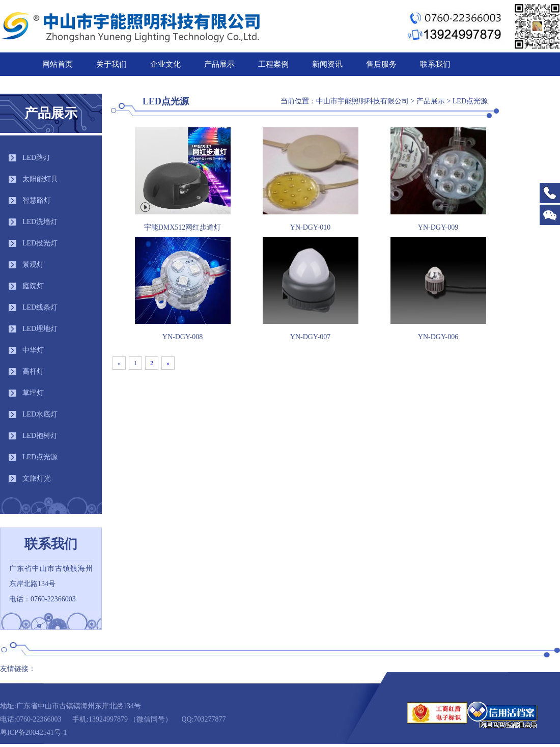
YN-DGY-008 (183, 337)
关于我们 (111, 64)
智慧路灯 (37, 200)
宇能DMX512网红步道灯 (183, 227)
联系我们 (435, 64)
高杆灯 (33, 371)
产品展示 (219, 64)
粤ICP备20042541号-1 (33, 732)
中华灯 (33, 350)
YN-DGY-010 (310, 227)
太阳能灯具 (40, 179)
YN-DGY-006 (438, 337)
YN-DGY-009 (438, 227)
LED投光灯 (40, 243)
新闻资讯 (327, 64)
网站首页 (58, 64)
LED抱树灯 (40, 436)
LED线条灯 (40, 307)
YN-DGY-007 (310, 337)
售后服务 (381, 64)
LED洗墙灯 (40, 222)
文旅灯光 (37, 478)
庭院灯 (33, 286)
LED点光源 (40, 457)
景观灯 (33, 265)
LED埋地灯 (40, 329)
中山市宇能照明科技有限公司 (362, 101)
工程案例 (273, 64)
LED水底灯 (40, 414)
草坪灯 (33, 393)
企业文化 (165, 64)
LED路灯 (36, 158)
